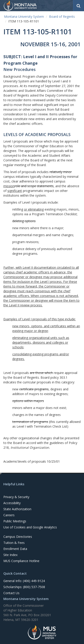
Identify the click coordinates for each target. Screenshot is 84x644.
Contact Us (11, 593)
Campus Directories (18, 537)
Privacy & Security (16, 497)
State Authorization (17, 509)
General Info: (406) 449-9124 (24, 581)
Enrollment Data (15, 549)
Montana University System (24, 16)
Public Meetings (15, 521)
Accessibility (12, 503)
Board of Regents (62, 16)
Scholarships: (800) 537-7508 (24, 587)
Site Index (10, 555)
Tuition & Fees (14, 543)
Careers (9, 515)
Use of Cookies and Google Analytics (30, 527)
